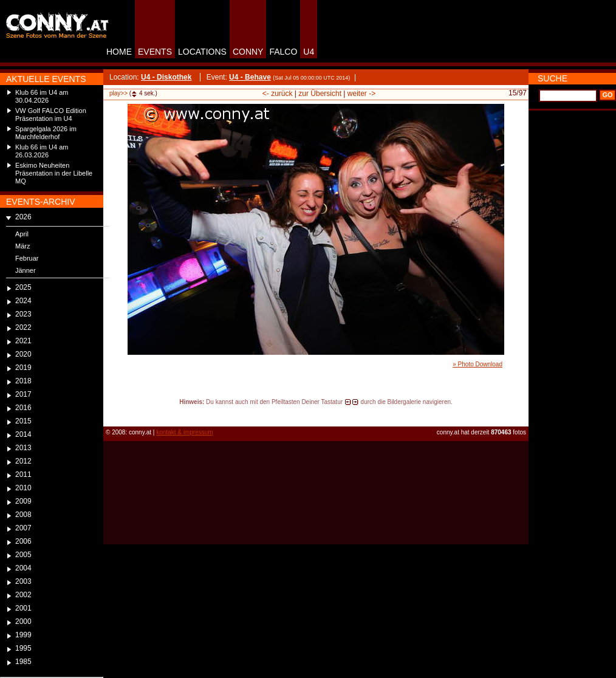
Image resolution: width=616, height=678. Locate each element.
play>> (118, 93)
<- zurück (278, 94)
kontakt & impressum (184, 432)
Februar (27, 258)
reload (113, 413)
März (22, 246)
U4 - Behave (250, 77)
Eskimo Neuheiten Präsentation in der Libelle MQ (54, 173)
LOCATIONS (202, 52)
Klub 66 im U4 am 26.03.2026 (42, 151)
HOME (119, 52)
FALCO (283, 52)
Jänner (26, 270)
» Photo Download (477, 364)
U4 (309, 52)
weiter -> (361, 94)
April (22, 234)
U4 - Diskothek (166, 77)
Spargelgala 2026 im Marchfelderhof (46, 133)
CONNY (248, 52)
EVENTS (155, 52)
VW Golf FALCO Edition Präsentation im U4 (51, 115)
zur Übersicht (320, 94)
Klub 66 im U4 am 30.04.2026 (42, 96)
